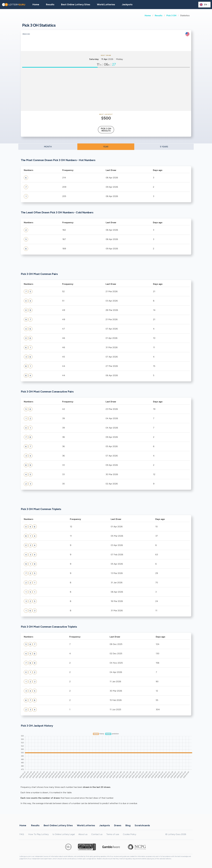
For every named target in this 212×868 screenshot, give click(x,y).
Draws (118, 825)
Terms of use (113, 834)
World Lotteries (106, 4)
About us (83, 834)
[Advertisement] (106, 89)
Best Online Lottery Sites (76, 4)
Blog (128, 825)
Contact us (97, 834)
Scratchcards (142, 825)
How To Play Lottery (38, 834)
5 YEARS (164, 147)
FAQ (22, 834)
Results (159, 15)
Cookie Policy (130, 834)
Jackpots (127, 4)
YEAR (106, 147)
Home (148, 15)
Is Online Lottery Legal (64, 834)
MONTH (48, 147)
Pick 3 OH (171, 15)
